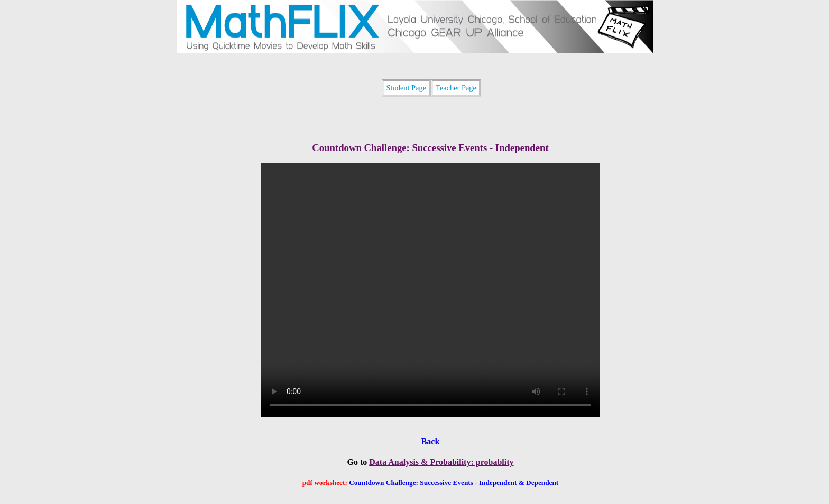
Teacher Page (456, 88)
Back (431, 441)
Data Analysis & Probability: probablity (441, 462)
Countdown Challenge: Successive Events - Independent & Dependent (454, 483)
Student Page (407, 88)
